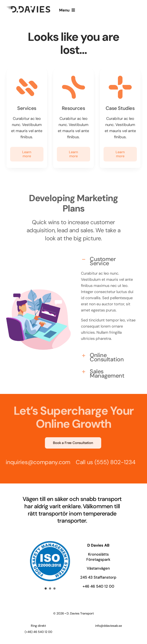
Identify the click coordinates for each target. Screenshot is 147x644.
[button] (109, 259)
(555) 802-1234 (113, 462)
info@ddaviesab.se (109, 626)
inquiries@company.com (36, 462)
